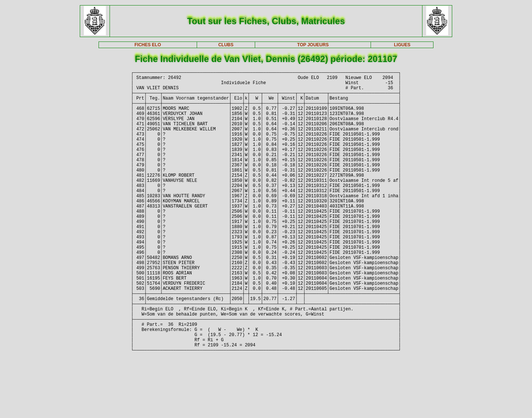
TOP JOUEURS (313, 45)
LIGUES (402, 45)
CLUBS (226, 45)
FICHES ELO (148, 45)
